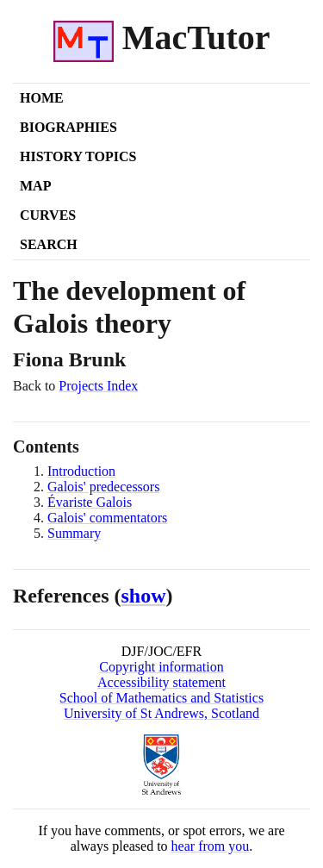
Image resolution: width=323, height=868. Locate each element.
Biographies (68, 127)
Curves (48, 215)
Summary (74, 533)
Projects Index (98, 386)
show (144, 596)
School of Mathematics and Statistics (161, 698)
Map (35, 186)
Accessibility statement (161, 682)
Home (42, 98)
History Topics (78, 156)
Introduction (81, 471)
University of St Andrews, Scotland (161, 713)
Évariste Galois (90, 502)
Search (49, 244)
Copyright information (161, 667)
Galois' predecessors (103, 487)
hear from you (211, 846)
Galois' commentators (107, 518)
